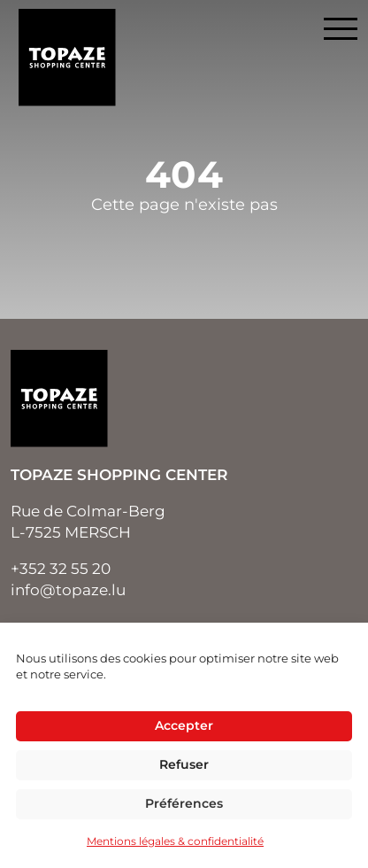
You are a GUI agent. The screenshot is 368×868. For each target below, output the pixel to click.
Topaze (67, 58)
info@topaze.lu (68, 590)
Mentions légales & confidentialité (175, 841)
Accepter (184, 725)
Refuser (184, 764)
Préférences (184, 803)
